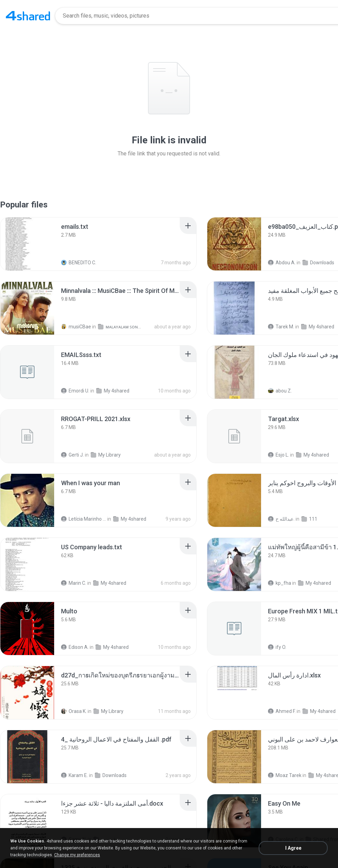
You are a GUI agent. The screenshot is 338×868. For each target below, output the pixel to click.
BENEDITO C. (79, 263)
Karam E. (74, 775)
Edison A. (75, 647)
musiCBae (76, 327)
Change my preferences (77, 855)
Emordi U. (75, 391)
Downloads (318, 263)
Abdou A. (282, 263)
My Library (106, 455)
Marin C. (74, 583)
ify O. (277, 647)
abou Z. (280, 391)
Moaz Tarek (285, 775)
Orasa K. (74, 711)
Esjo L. (279, 455)
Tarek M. (281, 327)
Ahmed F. (282, 711)
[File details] (27, 244)
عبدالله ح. (281, 519)
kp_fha (280, 583)
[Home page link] (28, 16)
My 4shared (318, 327)
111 (309, 519)
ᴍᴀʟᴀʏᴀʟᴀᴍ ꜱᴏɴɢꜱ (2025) (121, 327)
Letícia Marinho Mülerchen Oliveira (84, 519)
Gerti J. (72, 455)
